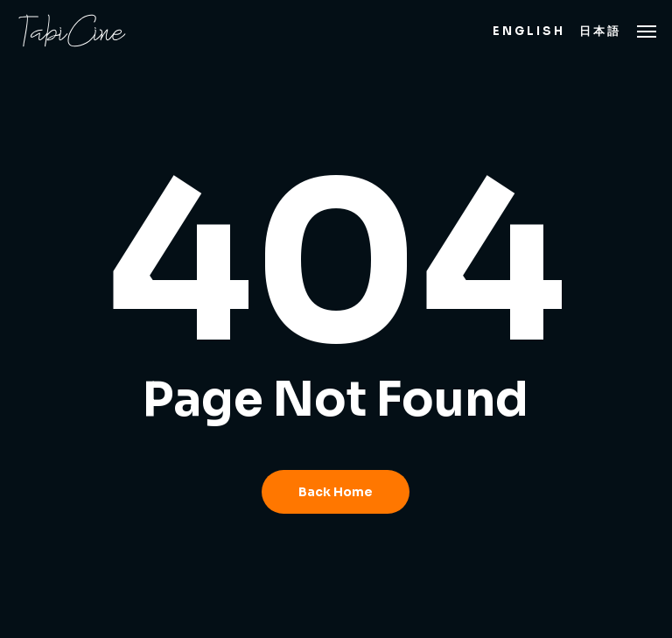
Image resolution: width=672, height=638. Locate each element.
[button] (647, 31)
